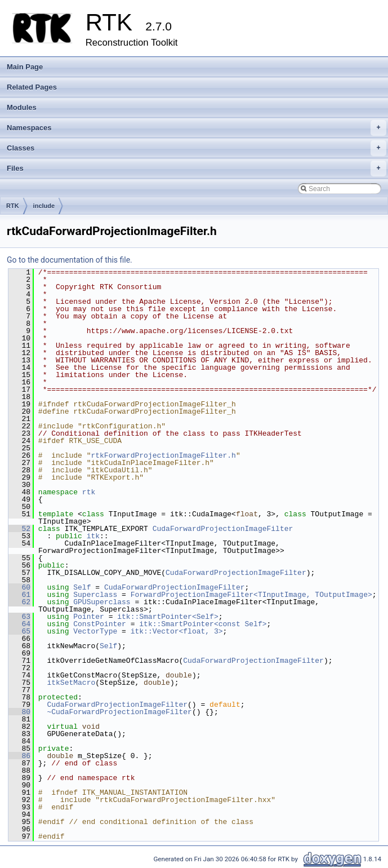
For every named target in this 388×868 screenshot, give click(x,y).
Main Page (25, 67)
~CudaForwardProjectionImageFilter (119, 712)
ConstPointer (100, 624)
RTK (13, 206)
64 (19, 624)
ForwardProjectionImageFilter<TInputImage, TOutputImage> (251, 595)
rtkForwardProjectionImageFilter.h (163, 455)
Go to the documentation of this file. (70, 260)
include (44, 206)
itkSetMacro (71, 683)
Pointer (89, 617)
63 (19, 617)
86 (19, 756)
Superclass (95, 595)
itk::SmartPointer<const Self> (203, 624)
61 (19, 595)
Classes (197, 148)
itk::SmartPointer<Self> (168, 617)
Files (197, 169)
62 (19, 602)
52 (19, 529)
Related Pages (32, 87)
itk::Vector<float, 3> (177, 631)
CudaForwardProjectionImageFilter (223, 529)
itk (93, 536)
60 (19, 587)
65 (19, 631)
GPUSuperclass (102, 602)
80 (19, 712)
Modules (22, 107)
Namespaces (197, 128)
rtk (89, 492)
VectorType (95, 631)
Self (82, 587)
